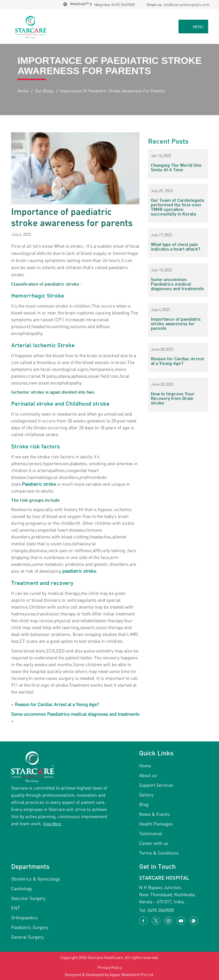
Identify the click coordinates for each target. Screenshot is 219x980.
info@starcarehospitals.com (186, 5)
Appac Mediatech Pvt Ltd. (132, 974)
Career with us (154, 843)
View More (52, 824)
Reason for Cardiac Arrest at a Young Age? (57, 704)
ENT (16, 908)
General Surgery (27, 937)
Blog (144, 804)
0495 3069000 (123, 5)
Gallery (146, 795)
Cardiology (22, 888)
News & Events (154, 814)
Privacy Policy (110, 967)
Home (23, 91)
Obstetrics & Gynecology (36, 879)
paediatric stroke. (80, 571)
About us (148, 775)
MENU (198, 27)
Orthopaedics (24, 917)
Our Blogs (44, 91)
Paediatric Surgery (30, 927)
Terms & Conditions (159, 853)
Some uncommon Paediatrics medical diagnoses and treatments (75, 714)
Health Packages (156, 824)
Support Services (156, 785)
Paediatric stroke (39, 484)
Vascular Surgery (28, 898)
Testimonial (151, 833)
